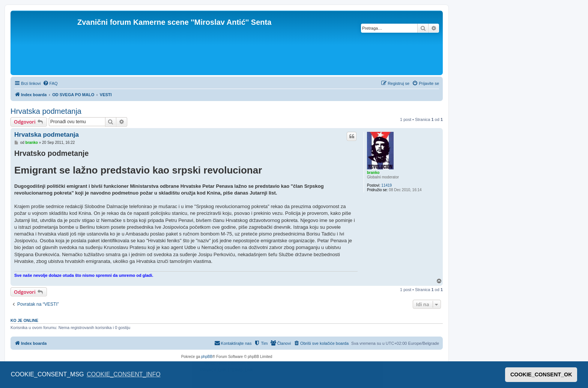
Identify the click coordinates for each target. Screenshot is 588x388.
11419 (386, 185)
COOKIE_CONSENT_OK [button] (541, 374)
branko (373, 173)
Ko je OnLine (24, 320)
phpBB (207, 357)
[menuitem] (50, 83)
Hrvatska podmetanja (46, 111)
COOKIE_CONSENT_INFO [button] (123, 374)
